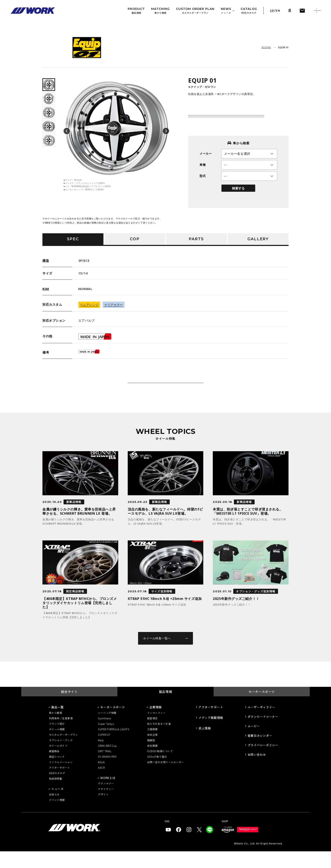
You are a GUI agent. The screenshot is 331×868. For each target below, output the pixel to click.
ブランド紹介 (57, 740)
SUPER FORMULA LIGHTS (114, 746)
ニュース (57, 805)
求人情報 (205, 745)
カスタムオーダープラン (63, 751)
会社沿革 (152, 751)
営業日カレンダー (260, 752)
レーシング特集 (107, 729)
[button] (67, 131)
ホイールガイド (58, 762)
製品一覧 (57, 724)
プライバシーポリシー (263, 762)
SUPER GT (104, 751)
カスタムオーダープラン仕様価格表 (225, 127)
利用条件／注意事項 (61, 735)
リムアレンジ (89, 305)
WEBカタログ (57, 790)
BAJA (101, 779)
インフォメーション (61, 779)
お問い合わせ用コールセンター (166, 779)
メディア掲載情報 (211, 734)
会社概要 (152, 762)
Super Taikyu (106, 740)
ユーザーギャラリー (261, 724)
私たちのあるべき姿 (159, 740)
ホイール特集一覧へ (165, 655)
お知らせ (54, 811)
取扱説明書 (56, 795)
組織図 (151, 757)
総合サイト (69, 708)
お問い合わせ (257, 771)
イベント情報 (57, 816)
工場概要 (152, 746)
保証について (57, 773)
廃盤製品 (54, 768)
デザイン (103, 811)
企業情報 (156, 724)
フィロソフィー (156, 729)
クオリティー (106, 805)
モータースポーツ (262, 708)
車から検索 (56, 729)
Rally (101, 757)
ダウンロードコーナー (263, 733)
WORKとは (108, 794)
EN (278, 11)
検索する (238, 196)
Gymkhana (104, 735)
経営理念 (152, 735)
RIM (46, 289)
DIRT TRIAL (105, 768)
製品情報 (266, 47)
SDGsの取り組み (157, 773)
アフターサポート (60, 784)
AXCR (101, 784)
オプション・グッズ (61, 757)
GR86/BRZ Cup (107, 762)
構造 (46, 261)
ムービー (254, 743)
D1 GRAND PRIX (107, 773)
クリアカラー (113, 305)
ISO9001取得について (160, 768)
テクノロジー (106, 800)
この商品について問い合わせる (165, 391)
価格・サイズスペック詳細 (221, 113)
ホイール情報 (57, 746)
